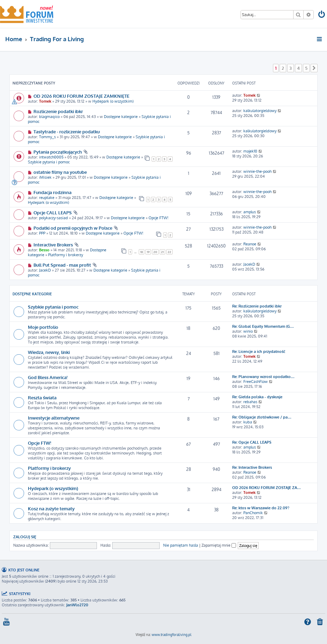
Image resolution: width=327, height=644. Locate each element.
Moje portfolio (43, 327)
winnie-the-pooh (257, 171)
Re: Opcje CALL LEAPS (252, 442)
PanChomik (253, 513)
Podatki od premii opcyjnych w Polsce (73, 228)
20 (155, 252)
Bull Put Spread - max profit (62, 265)
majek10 (250, 151)
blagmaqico (49, 117)
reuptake (47, 198)
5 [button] (306, 68)
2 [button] (283, 68)
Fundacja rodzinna (52, 192)
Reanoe (250, 244)
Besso (44, 250)
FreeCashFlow (256, 382)
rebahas (250, 402)
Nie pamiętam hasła (181, 545)
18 (142, 252)
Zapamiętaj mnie (219, 545)
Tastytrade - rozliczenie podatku (67, 131)
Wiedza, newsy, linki (49, 352)
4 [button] (298, 68)
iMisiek (45, 177)
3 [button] (291, 68)
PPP (42, 233)
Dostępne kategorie (121, 117)
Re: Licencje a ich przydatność (259, 351)
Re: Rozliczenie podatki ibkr (257, 306)
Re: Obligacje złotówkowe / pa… (262, 417)
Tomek (45, 101)
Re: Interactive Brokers (252, 467)
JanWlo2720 (77, 605)
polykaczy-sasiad (54, 218)
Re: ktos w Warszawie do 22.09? (261, 508)
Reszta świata (42, 397)
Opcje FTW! (158, 218)
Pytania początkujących (58, 152)
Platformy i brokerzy (66, 255)
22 (169, 252)
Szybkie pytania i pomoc (49, 162)
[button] (314, 68)
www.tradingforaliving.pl (172, 635)
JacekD (45, 270)
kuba (248, 422)
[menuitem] (322, 15)
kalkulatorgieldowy (260, 111)
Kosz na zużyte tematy (51, 508)
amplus (250, 212)
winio (248, 331)
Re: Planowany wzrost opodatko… (263, 377)
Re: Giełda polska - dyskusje (257, 397)
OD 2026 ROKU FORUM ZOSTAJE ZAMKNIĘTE (81, 96)
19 (148, 252)
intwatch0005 (51, 157)
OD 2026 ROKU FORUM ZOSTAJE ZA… (267, 488)
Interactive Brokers (53, 245)
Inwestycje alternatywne (54, 418)
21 (162, 252)
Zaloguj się (25, 537)
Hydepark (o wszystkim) (113, 101)
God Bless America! (48, 377)
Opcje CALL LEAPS (53, 212)
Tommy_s (47, 137)
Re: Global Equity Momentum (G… (263, 326)
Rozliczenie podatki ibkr (58, 111)
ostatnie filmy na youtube (60, 172)
